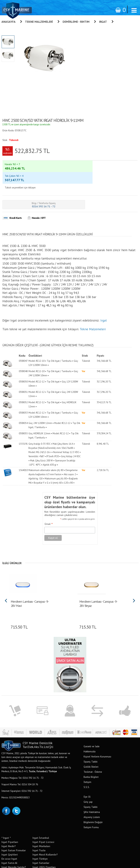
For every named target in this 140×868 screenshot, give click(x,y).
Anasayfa (8, 22)
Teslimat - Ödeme (93, 753)
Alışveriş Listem (92, 798)
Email (49, 505)
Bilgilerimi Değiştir (93, 803)
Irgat (103, 22)
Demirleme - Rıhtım (76, 22)
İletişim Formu (91, 809)
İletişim (87, 763)
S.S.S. (87, 768)
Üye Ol (87, 778)
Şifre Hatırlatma (92, 793)
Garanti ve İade (92, 728)
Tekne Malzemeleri (39, 22)
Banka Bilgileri (91, 758)
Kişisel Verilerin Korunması (97, 738)
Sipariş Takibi (91, 743)
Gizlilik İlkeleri (91, 748)
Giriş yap (88, 783)
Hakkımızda (90, 733)
